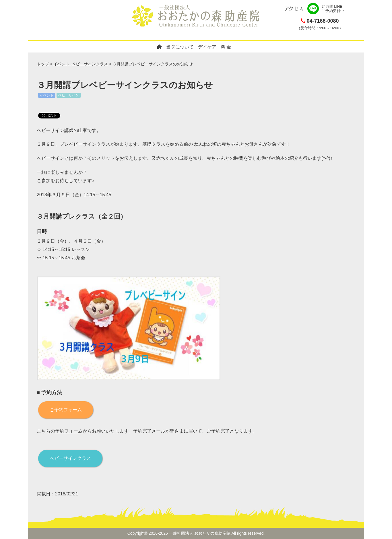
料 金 (226, 47)
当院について (180, 47)
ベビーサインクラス (90, 64)
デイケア (207, 47)
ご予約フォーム (66, 410)
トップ (43, 64)
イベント (61, 64)
